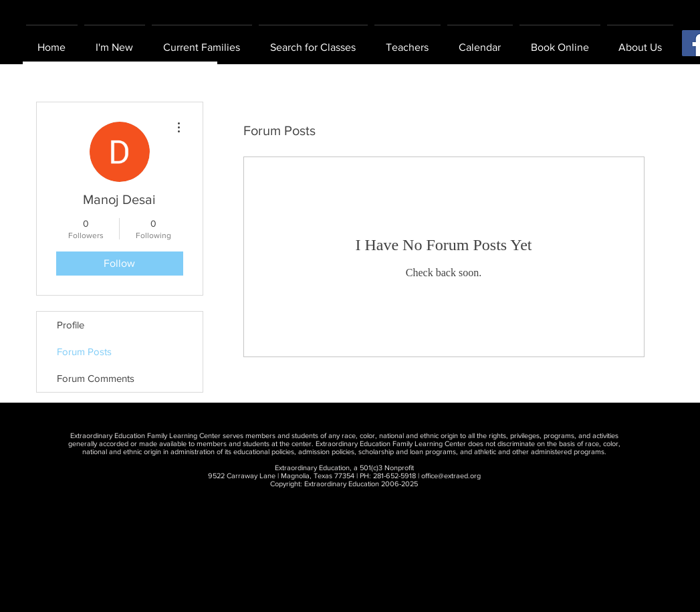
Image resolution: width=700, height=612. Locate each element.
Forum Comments (96, 378)
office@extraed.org (451, 476)
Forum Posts (84, 351)
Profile (71, 325)
